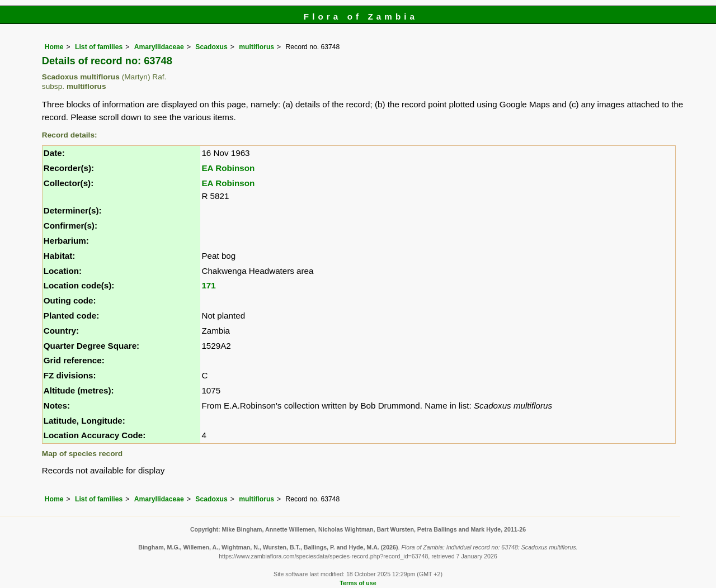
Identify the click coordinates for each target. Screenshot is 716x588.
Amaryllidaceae (159, 47)
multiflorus (256, 47)
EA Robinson (228, 168)
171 (208, 285)
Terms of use (358, 583)
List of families (99, 47)
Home (54, 47)
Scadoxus (211, 47)
